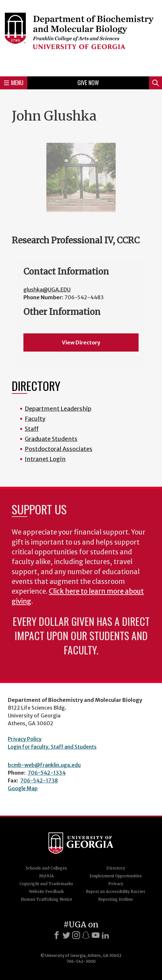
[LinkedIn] (105, 935)
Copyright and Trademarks (46, 884)
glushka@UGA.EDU (47, 290)
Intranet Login (45, 459)
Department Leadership (58, 409)
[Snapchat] (86, 935)
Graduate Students (51, 439)
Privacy (116, 884)
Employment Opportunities (116, 876)
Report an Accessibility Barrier (116, 891)
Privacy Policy (25, 739)
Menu (14, 83)
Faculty (35, 419)
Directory (116, 868)
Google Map (23, 788)
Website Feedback (46, 891)
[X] (66, 935)
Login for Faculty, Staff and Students (52, 747)
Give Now (88, 83)
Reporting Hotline (116, 899)
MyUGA (46, 876)
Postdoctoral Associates (59, 449)
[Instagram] (76, 935)
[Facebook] (57, 935)
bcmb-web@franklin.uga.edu (44, 765)
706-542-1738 (39, 780)
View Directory (81, 342)
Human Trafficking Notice (47, 899)
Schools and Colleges (46, 868)
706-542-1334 (47, 773)
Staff (32, 429)
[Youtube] (96, 935)
